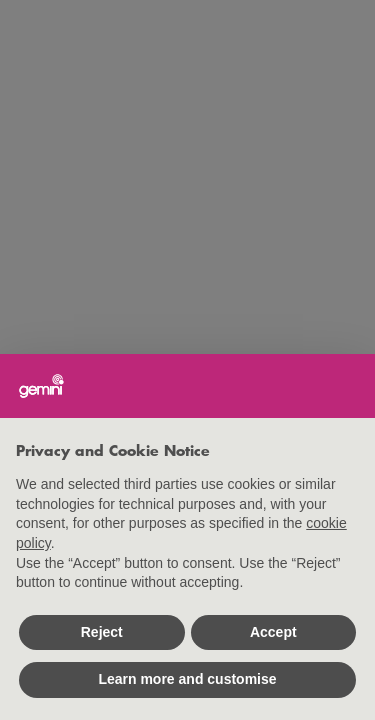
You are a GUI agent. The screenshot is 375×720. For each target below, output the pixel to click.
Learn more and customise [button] (187, 679)
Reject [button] (102, 632)
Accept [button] (273, 632)
